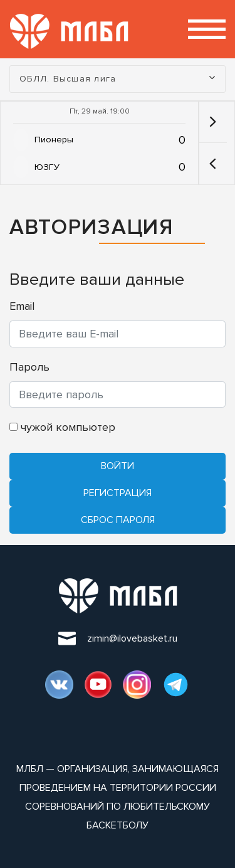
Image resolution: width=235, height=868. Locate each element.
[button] (213, 164)
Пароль (29, 367)
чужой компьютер (62, 427)
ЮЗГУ (47, 167)
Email (22, 306)
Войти (118, 466)
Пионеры (54, 140)
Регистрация (118, 493)
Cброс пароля (118, 520)
